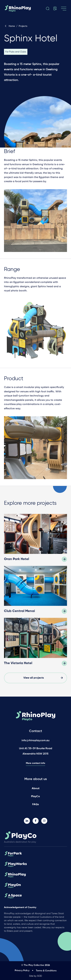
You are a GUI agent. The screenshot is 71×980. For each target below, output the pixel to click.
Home (9, 26)
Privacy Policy (22, 971)
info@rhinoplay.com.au (35, 741)
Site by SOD (35, 976)
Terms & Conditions (46, 971)
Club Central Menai (19, 611)
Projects (23, 26)
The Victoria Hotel (18, 663)
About (36, 788)
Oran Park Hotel (17, 559)
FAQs (35, 804)
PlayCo (35, 796)
